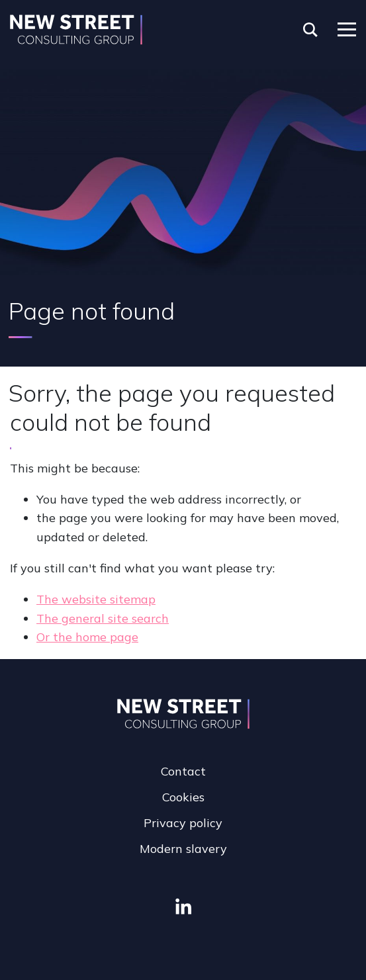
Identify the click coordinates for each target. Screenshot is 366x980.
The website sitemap (96, 599)
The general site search (103, 618)
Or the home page (87, 637)
